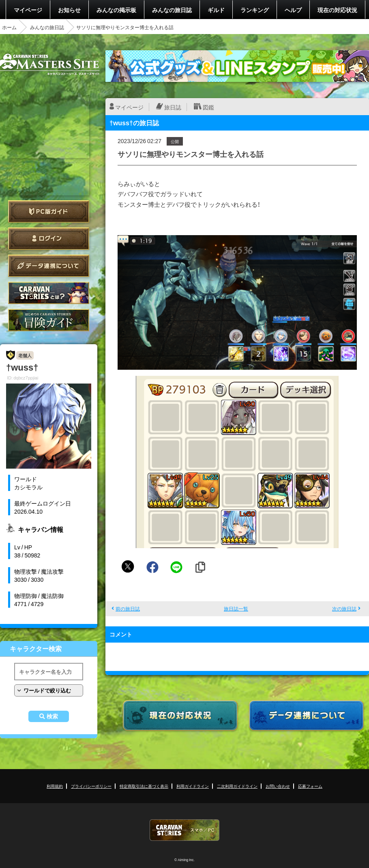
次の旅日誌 (344, 609)
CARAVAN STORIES (184, 830)
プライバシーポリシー (91, 786)
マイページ (28, 10)
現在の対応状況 (337, 10)
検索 (52, 716)
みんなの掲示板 (116, 10)
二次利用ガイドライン (237, 786)
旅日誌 (173, 107)
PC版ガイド (49, 211)
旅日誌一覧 (236, 609)
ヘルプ (293, 10)
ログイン (49, 239)
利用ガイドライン (193, 786)
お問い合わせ (278, 786)
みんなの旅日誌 (172, 10)
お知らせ (69, 10)
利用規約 (55, 786)
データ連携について (49, 266)
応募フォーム (310, 786)
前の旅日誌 (128, 609)
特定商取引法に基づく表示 (144, 786)
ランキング (255, 10)
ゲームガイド (49, 320)
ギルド (216, 10)
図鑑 (208, 107)
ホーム (9, 27)
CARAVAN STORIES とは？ (49, 293)
